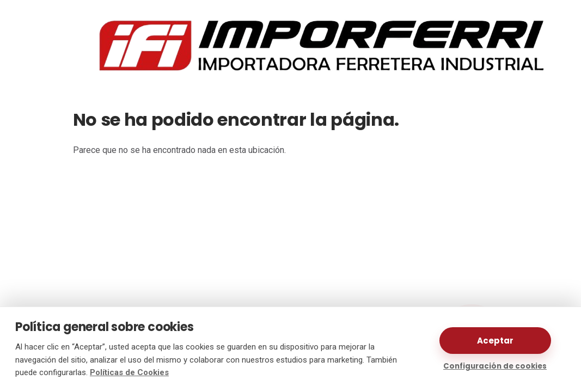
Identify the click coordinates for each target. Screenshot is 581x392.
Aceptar (495, 341)
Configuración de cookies (495, 366)
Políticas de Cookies (129, 372)
